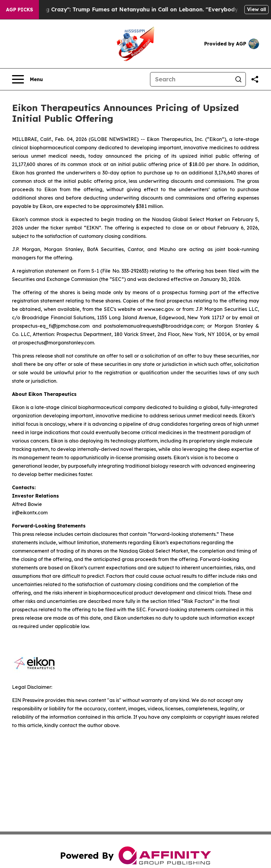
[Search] (191, 79)
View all (256, 9)
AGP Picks (19, 10)
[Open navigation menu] (27, 79)
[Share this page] (255, 79)
